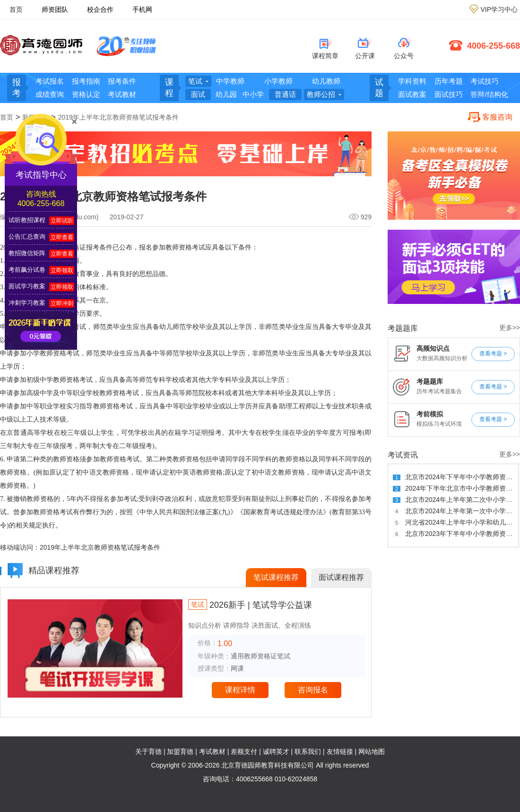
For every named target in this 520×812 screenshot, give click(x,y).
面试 (198, 94)
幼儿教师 (326, 81)
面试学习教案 (27, 286)
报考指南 (86, 81)
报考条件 (122, 81)
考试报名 (50, 81)
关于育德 (148, 752)
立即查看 (62, 237)
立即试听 (62, 221)
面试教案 (412, 94)
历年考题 (449, 81)
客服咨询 (497, 117)
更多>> (510, 328)
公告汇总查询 (27, 237)
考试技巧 (485, 81)
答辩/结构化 (489, 94)
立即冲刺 (62, 303)
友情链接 (340, 752)
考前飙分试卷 (27, 270)
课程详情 (240, 690)
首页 (16, 9)
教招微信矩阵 (27, 253)
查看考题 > (493, 354)
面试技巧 (449, 94)
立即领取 (62, 270)
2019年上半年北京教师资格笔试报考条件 (118, 117)
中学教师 (230, 81)
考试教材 (122, 94)
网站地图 (372, 752)
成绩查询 (50, 94)
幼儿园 (226, 94)
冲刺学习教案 (27, 303)
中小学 (253, 94)
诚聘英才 (276, 752)
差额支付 (244, 752)
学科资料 (412, 81)
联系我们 (308, 752)
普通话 (285, 94)
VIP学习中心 (499, 9)
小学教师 (278, 81)
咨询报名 (313, 690)
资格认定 (86, 94)
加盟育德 (180, 752)
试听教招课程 (27, 220)
